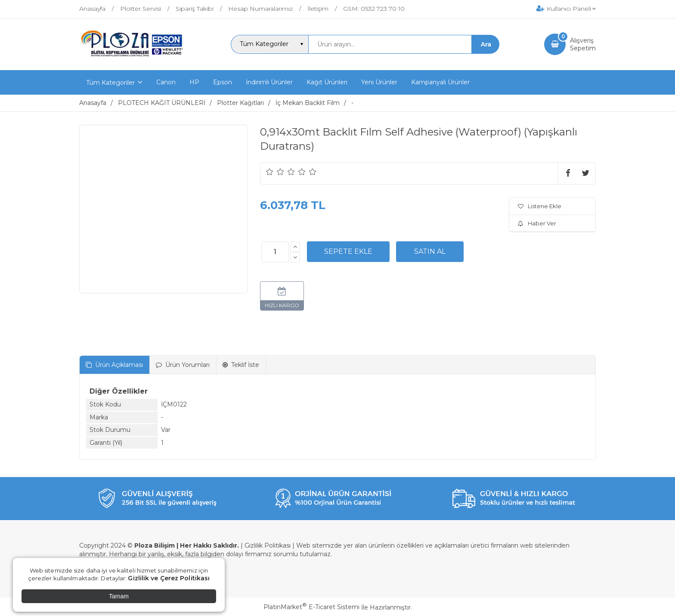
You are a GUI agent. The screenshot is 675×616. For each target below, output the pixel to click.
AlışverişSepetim (583, 44)
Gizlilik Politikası (268, 545)
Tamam (119, 596)
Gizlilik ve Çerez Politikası (169, 578)
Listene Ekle (540, 206)
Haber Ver (537, 223)
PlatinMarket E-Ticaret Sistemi (311, 607)
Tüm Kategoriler (110, 83)
